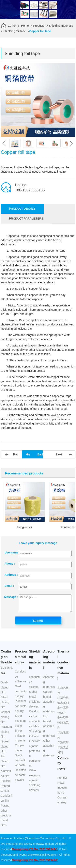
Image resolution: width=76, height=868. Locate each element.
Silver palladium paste (20, 739)
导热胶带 (63, 745)
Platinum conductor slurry (21, 709)
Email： (10, 586)
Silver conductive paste (20, 763)
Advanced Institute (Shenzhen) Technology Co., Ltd (33, 841)
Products (39, 26)
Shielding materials (61, 26)
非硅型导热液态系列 (63, 726)
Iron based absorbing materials (49, 729)
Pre (15, 454)
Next (59, 454)
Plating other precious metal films (6, 818)
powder (20, 783)
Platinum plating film (6, 735)
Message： (10, 597)
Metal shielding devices (35, 705)
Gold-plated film (5, 690)
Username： (10, 552)
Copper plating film (5, 720)
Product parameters (26, 219)
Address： (10, 575)
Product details (22, 209)
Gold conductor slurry (21, 694)
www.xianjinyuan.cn (45, 858)
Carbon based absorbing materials (49, 705)
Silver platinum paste (20, 724)
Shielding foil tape (15, 31)
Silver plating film (5, 705)
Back (40, 454)
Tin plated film (5, 764)
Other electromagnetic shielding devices (35, 783)
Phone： (10, 564)
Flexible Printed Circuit (6, 789)
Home (25, 26)
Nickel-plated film (5, 749)
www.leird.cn (46, 847)
